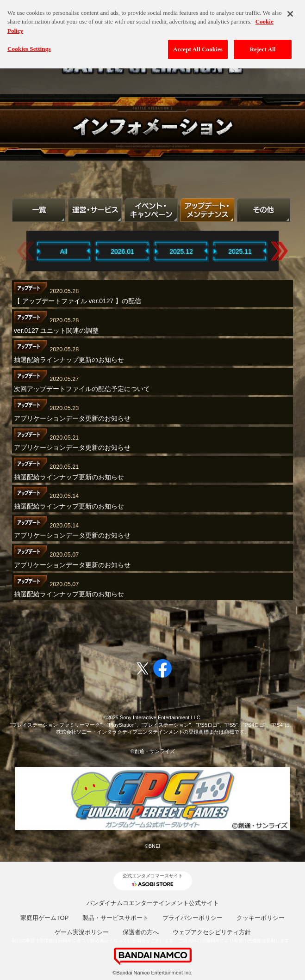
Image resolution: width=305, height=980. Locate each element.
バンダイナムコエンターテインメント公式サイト (153, 903)
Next (280, 251)
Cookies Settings (29, 45)
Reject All (263, 45)
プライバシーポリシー (193, 918)
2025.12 (181, 251)
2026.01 (122, 251)
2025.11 (240, 251)
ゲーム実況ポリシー (82, 932)
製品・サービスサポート (115, 918)
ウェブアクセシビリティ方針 (212, 932)
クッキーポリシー (261, 918)
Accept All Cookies (198, 45)
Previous (25, 251)
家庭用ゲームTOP (45, 918)
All (64, 251)
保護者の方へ (141, 932)
